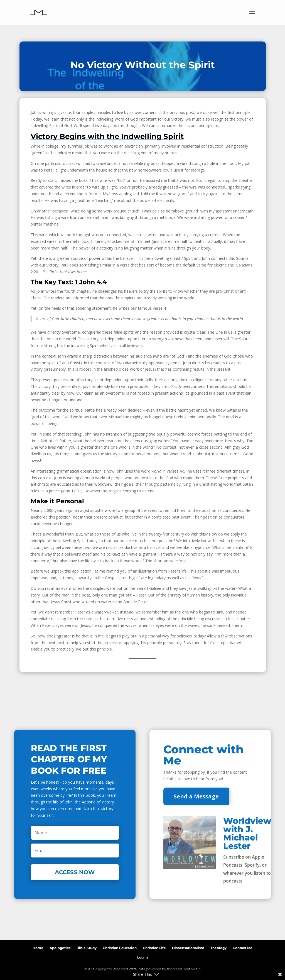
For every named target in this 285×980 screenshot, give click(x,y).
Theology (218, 947)
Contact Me (243, 947)
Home (38, 947)
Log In (142, 956)
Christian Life (154, 947)
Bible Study (87, 947)
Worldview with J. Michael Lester (247, 833)
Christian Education (120, 947)
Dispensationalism (188, 947)
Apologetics (60, 947)
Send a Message (196, 796)
